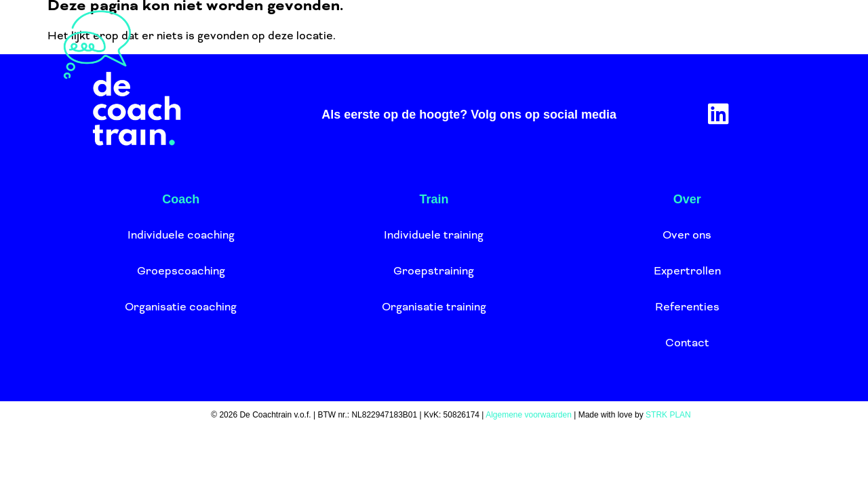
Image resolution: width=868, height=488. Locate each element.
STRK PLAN (668, 415)
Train (392, 44)
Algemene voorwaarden (529, 415)
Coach (310, 44)
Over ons (490, 44)
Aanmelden (698, 44)
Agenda (595, 44)
